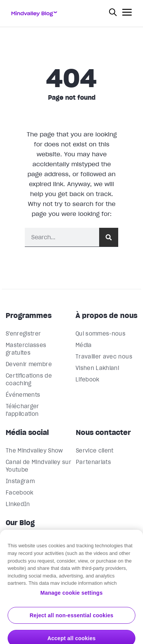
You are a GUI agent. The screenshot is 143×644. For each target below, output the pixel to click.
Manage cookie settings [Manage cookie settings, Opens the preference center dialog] (71, 600)
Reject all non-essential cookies (72, 623)
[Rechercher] (109, 237)
